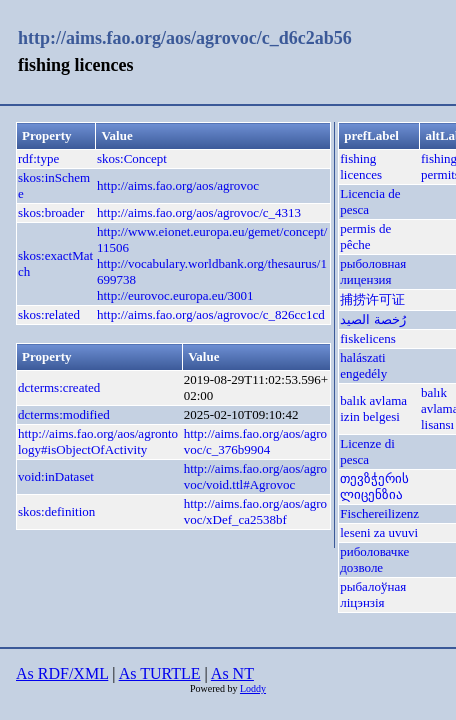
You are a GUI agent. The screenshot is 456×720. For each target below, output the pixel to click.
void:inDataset (56, 476)
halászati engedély (363, 365)
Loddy (253, 688)
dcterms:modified (64, 414)
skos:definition (56, 511)
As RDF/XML (62, 673)
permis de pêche (365, 236)
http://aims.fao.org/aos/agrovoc (178, 185)
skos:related (49, 314)
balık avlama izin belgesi (373, 408)
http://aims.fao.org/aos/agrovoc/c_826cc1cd (211, 314)
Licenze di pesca (367, 451)
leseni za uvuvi (379, 532)
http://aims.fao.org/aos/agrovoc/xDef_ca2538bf (255, 511)
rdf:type (38, 158)
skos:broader (51, 212)
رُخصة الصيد (372, 319)
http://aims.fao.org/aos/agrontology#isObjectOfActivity (98, 441)
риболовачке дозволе (374, 559)
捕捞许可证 (372, 299)
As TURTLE (160, 673)
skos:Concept (132, 158)
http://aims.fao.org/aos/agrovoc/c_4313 (199, 212)
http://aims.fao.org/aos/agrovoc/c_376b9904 (255, 441)
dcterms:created (59, 387)
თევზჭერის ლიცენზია (374, 486)
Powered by (215, 688)
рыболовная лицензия (373, 271)
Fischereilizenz (379, 513)
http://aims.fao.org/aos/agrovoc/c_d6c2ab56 (185, 38)
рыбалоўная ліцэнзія (373, 594)
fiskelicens (368, 338)
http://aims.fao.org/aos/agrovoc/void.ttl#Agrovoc (255, 476)
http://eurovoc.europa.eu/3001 (175, 295)
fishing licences (361, 166)
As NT (232, 673)
